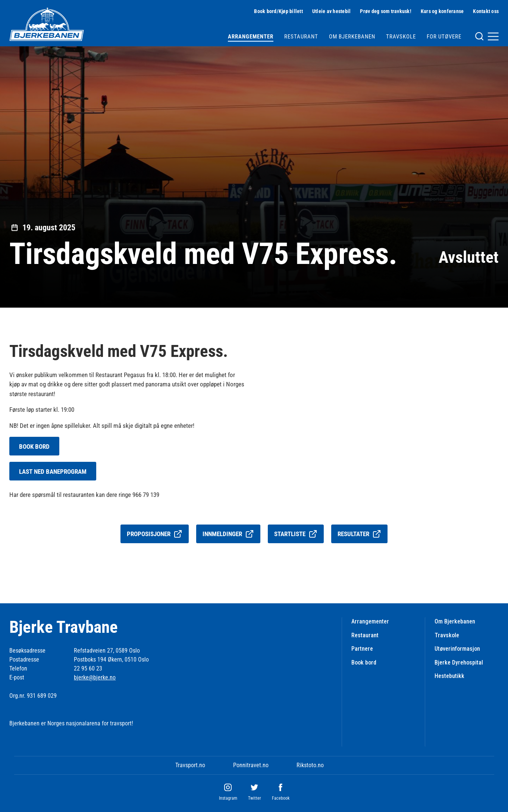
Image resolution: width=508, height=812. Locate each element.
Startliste (296, 534)
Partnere (362, 649)
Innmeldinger (228, 534)
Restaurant (301, 37)
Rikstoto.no (310, 765)
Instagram (228, 798)
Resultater (359, 534)
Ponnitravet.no (251, 765)
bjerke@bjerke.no (95, 677)
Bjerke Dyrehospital (459, 662)
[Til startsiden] (47, 24)
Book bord (364, 662)
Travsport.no (190, 765)
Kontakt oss (486, 11)
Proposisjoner (155, 534)
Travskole (401, 37)
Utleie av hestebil (332, 11)
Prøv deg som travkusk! (386, 11)
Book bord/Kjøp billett (278, 11)
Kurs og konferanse (442, 11)
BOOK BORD (34, 447)
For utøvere (444, 37)
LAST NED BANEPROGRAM (53, 472)
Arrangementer (251, 37)
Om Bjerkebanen (352, 37)
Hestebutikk (449, 676)
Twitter (255, 798)
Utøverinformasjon (457, 649)
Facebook (281, 798)
